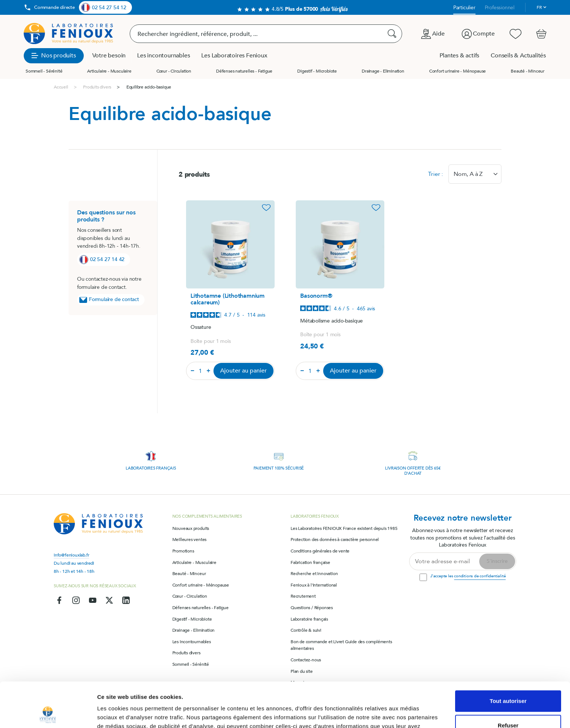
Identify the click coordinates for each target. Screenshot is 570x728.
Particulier (464, 8)
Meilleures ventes (190, 540)
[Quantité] (201, 371)
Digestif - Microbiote (317, 71)
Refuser (508, 683)
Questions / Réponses (312, 608)
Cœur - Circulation (174, 71)
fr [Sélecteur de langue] (539, 7)
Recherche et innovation (314, 574)
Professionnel (500, 8)
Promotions (183, 551)
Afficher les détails (122, 713)
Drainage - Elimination (383, 71)
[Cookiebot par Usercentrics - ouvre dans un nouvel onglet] (48, 714)
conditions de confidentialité (480, 576)
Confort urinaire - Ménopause (458, 71)
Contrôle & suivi (306, 630)
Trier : (435, 174)
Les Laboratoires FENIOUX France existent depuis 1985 (344, 528)
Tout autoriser (508, 659)
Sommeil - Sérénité (44, 71)
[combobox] (475, 174)
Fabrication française (310, 562)
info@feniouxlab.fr (71, 555)
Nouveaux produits (191, 528)
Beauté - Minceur (528, 71)
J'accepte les (468, 576)
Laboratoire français (309, 619)
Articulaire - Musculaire (109, 71)
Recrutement (303, 596)
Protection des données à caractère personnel (335, 540)
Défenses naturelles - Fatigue (244, 71)
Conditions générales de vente (320, 551)
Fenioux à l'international (314, 585)
